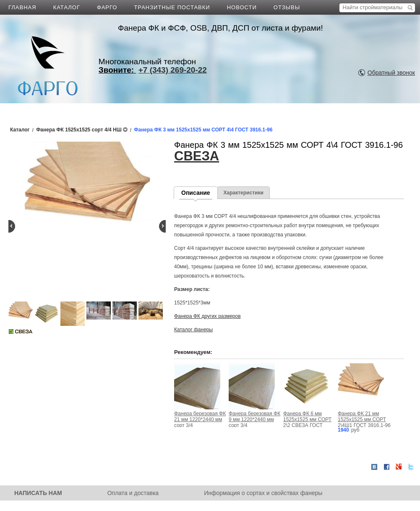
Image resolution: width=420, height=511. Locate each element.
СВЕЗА (197, 156)
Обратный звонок (391, 73)
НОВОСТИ (242, 7)
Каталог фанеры (193, 330)
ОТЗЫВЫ (287, 7)
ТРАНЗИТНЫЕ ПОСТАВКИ (172, 7)
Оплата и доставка (133, 493)
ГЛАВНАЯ (22, 7)
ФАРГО (107, 7)
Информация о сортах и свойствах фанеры (263, 493)
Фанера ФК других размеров (207, 316)
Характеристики (244, 193)
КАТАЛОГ (67, 7)
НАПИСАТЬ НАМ (38, 493)
